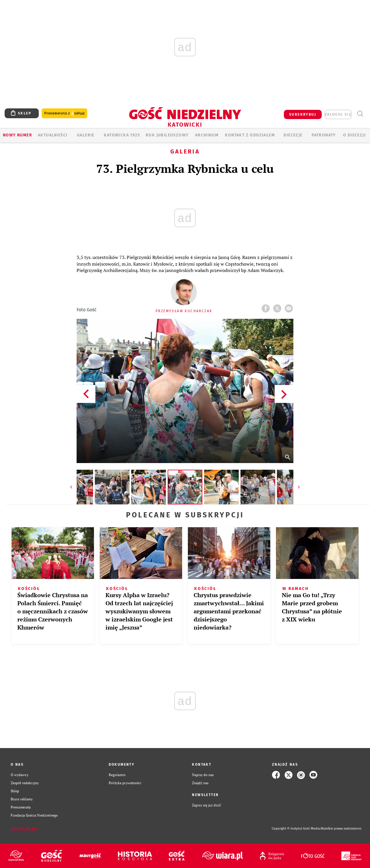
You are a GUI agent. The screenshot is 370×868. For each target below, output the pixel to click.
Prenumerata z (64, 113)
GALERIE (86, 135)
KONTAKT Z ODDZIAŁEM (250, 135)
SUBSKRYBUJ (303, 114)
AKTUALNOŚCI (53, 135)
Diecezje (293, 135)
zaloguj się (338, 114)
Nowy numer (17, 135)
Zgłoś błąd (24, 829)
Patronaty (324, 135)
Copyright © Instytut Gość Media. (296, 829)
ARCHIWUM (207, 135)
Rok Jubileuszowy (167, 135)
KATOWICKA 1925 (122, 135)
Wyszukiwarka (360, 114)
